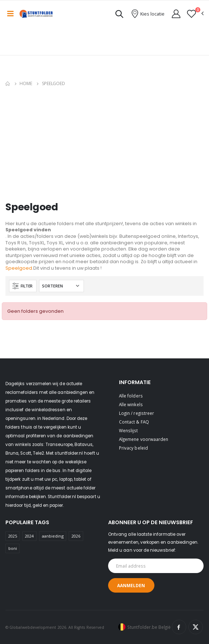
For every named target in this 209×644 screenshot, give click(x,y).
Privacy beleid (133, 448)
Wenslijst (129, 430)
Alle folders (131, 396)
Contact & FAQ (134, 422)
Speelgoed (19, 268)
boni (13, 548)
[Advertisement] (107, 146)
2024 (29, 536)
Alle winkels (131, 404)
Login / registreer (137, 413)
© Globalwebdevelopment (31, 627)
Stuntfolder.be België (149, 627)
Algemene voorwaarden (144, 439)
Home (26, 83)
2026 (76, 536)
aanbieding (53, 536)
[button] (119, 15)
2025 (13, 536)
